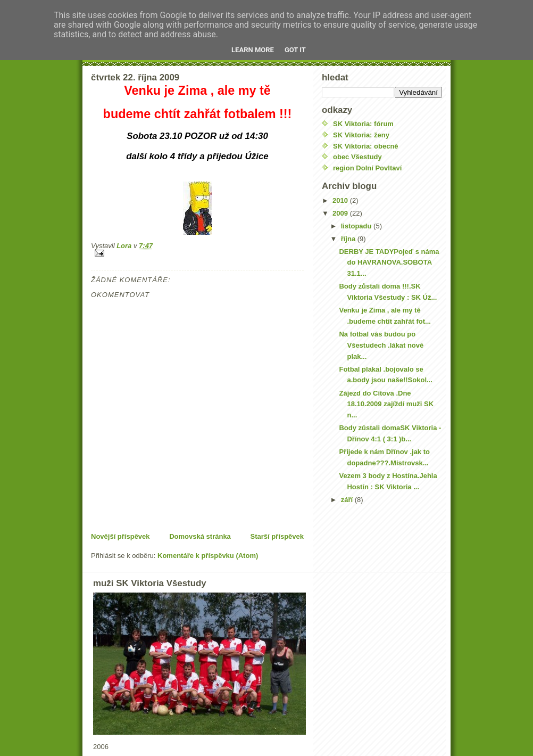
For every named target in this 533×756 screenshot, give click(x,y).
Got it (295, 50)
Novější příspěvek (120, 536)
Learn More (253, 50)
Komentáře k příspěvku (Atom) (208, 556)
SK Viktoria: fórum (363, 124)
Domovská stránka (200, 536)
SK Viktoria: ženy (361, 135)
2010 (341, 200)
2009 (341, 213)
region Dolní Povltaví (367, 168)
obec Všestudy (357, 157)
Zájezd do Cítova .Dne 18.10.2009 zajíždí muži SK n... (386, 404)
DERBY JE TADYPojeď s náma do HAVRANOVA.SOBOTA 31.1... (389, 263)
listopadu (357, 226)
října (349, 239)
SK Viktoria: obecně (366, 146)
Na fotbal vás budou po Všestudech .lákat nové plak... (381, 345)
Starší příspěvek (277, 536)
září (348, 500)
